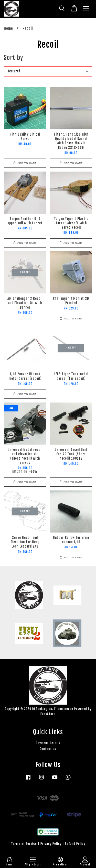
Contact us (48, 749)
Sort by (13, 58)
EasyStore (48, 714)
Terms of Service (24, 844)
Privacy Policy (51, 844)
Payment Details (48, 743)
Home (8, 28)
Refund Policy (75, 844)
